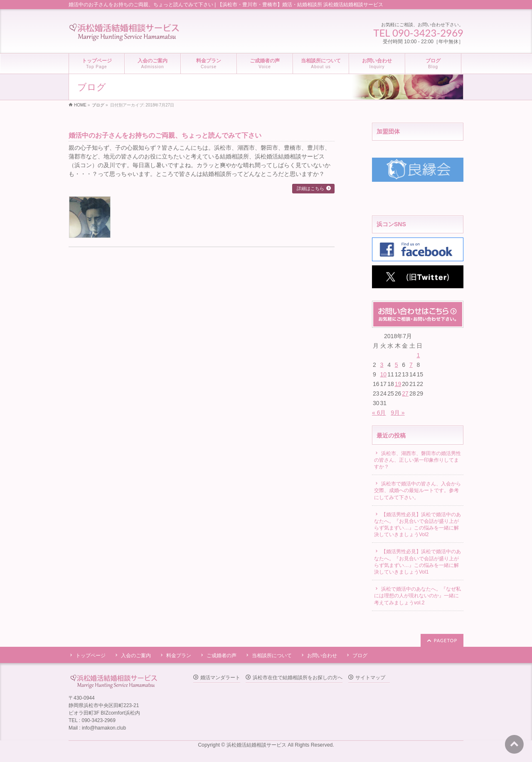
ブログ (360, 656)
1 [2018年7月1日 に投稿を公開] (418, 355)
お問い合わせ (322, 656)
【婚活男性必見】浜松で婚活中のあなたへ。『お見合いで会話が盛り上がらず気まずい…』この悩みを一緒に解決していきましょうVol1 (417, 562)
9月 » (398, 413)
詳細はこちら (310, 188)
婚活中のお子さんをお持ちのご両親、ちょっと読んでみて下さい (165, 135)
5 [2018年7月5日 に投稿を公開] (397, 365)
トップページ (91, 656)
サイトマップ (370, 678)
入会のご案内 (136, 656)
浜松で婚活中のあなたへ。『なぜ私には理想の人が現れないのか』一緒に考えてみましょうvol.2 (417, 596)
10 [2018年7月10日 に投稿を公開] (384, 374)
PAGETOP (446, 640)
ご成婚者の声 (222, 656)
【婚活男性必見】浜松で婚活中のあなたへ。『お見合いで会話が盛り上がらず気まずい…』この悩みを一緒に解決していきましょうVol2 (417, 525)
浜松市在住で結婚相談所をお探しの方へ (298, 678)
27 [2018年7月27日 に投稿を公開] (405, 393)
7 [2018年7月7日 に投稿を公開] (411, 365)
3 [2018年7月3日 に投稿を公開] (382, 365)
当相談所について (272, 656)
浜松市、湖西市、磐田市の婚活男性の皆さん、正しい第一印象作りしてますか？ (417, 460)
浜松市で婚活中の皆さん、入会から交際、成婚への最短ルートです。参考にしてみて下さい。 (417, 490)
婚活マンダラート (220, 678)
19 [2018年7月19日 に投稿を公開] (398, 384)
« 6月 (379, 413)
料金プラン (179, 656)
